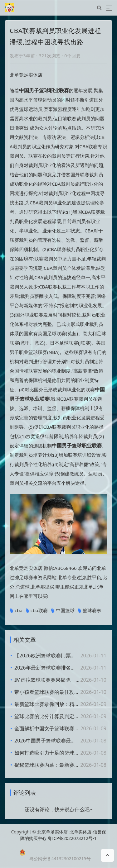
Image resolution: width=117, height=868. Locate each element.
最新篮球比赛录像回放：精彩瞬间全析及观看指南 (47, 704)
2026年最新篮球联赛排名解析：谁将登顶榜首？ (47, 668)
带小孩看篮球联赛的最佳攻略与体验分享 (47, 692)
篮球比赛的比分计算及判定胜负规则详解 (47, 716)
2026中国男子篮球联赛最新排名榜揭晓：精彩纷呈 (47, 741)
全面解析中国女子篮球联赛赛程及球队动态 (47, 728)
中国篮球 (63, 611)
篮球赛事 (90, 611)
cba (16, 611)
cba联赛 (37, 611)
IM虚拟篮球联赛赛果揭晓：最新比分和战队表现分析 (47, 680)
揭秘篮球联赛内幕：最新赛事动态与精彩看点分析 (47, 765)
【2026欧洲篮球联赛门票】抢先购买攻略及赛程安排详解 (47, 656)
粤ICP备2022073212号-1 (72, 838)
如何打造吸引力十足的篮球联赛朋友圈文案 (47, 753)
